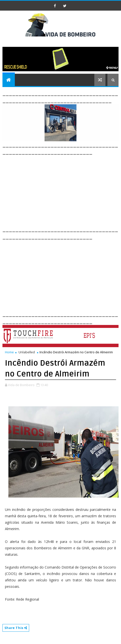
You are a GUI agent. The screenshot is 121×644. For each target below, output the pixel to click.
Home (9, 352)
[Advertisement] (62, 190)
